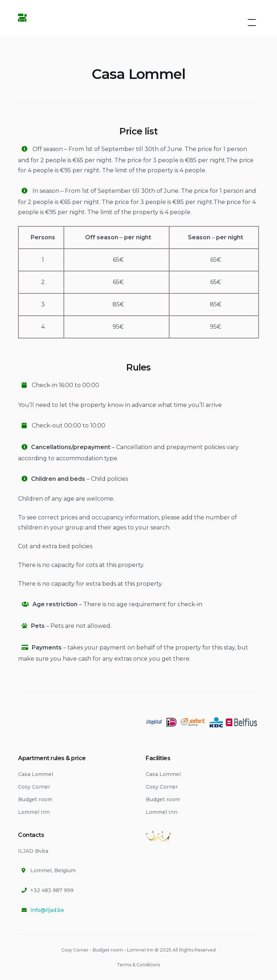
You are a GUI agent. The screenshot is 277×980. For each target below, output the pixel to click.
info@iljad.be (47, 910)
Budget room (35, 799)
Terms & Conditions (138, 965)
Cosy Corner (34, 787)
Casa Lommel (36, 774)
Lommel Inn (34, 812)
